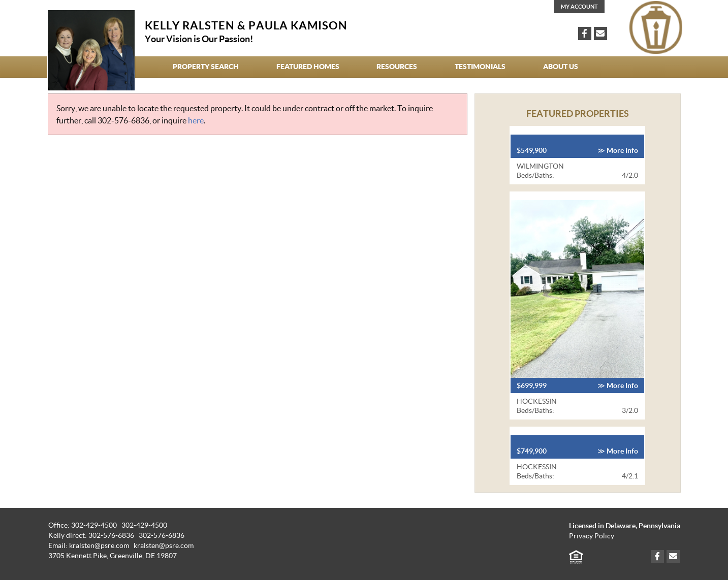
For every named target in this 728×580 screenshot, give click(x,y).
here (196, 120)
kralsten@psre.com (164, 546)
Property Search (206, 67)
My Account (579, 7)
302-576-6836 (123, 120)
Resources (397, 67)
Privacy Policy (592, 536)
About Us (561, 67)
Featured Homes (308, 67)
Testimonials (480, 67)
